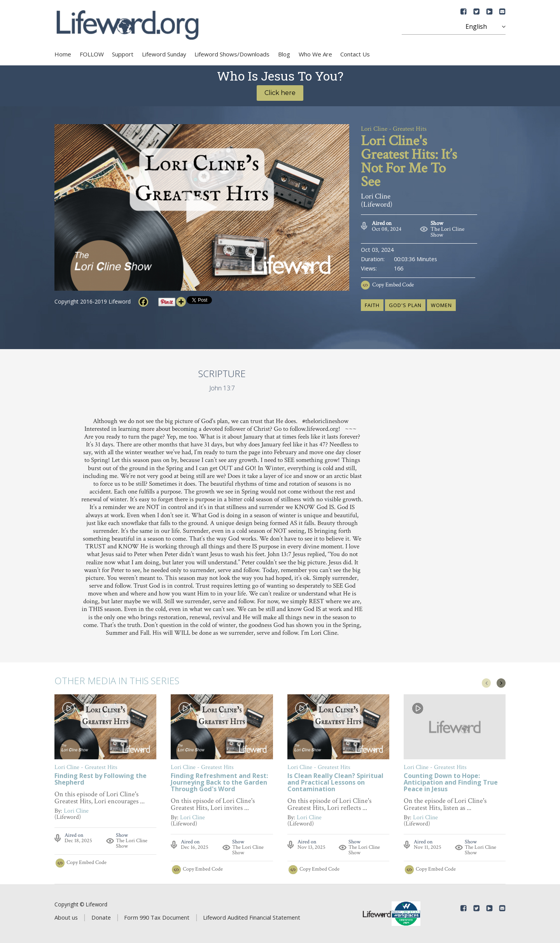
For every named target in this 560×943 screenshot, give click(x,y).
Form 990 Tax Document (157, 917)
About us (66, 917)
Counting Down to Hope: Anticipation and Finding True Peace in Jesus (451, 783)
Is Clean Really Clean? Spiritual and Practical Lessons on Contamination (335, 783)
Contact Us (355, 54)
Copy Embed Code (393, 285)
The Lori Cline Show (447, 232)
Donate (101, 917)
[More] (181, 302)
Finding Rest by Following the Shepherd (101, 780)
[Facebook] (143, 302)
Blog (284, 54)
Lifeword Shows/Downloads (232, 54)
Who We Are (315, 54)
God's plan (405, 305)
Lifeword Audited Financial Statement (252, 917)
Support (123, 54)
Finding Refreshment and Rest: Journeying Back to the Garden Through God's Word (219, 783)
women (441, 305)
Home (63, 54)
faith (372, 305)
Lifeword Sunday (164, 54)
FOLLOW (92, 54)
